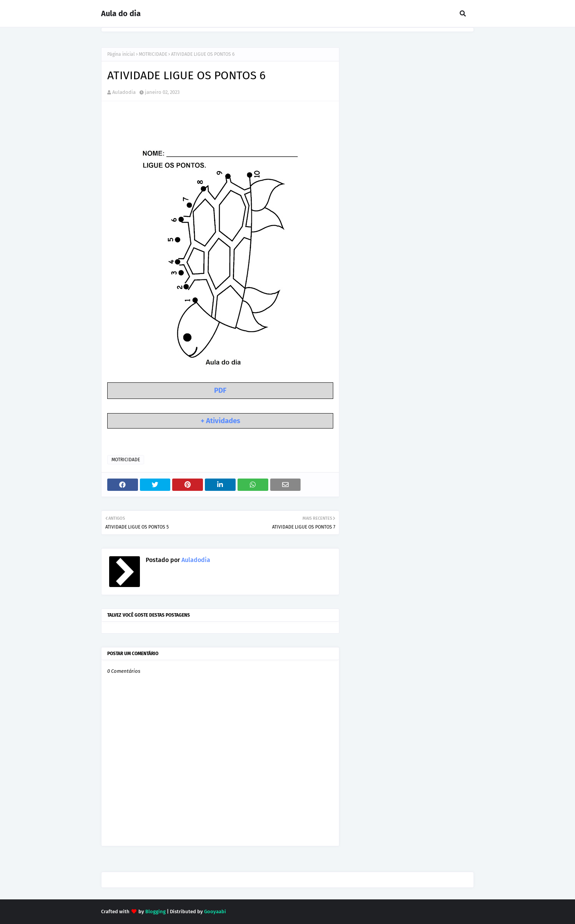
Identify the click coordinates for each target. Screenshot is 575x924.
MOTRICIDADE (153, 54)
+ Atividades (220, 421)
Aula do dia (121, 13)
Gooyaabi (215, 911)
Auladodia (124, 92)
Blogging (155, 911)
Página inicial (121, 54)
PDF (220, 390)
